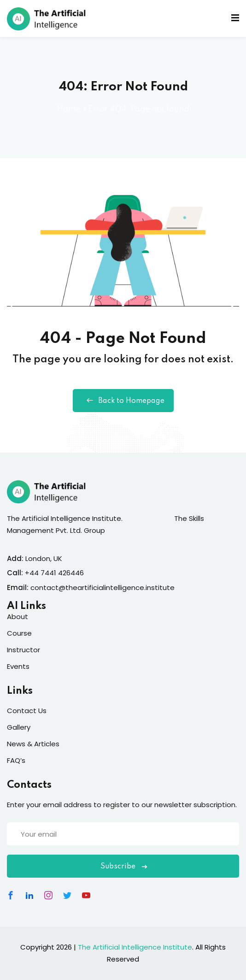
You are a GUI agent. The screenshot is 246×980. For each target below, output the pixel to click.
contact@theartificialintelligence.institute (102, 587)
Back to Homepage (123, 401)
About (18, 617)
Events (18, 666)
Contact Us (27, 711)
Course (19, 633)
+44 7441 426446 (54, 573)
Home (69, 109)
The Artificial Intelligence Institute (135, 947)
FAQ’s (16, 760)
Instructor (23, 650)
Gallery (19, 727)
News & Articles (33, 744)
